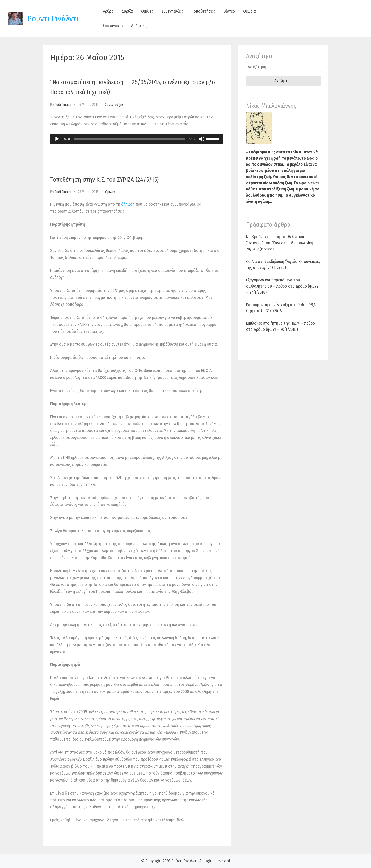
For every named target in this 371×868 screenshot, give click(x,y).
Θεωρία (250, 11)
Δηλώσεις (139, 26)
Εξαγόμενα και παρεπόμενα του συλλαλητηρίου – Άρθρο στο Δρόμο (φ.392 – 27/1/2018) (282, 286)
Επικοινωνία (113, 26)
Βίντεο (229, 11)
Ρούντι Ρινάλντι (53, 19)
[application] (137, 139)
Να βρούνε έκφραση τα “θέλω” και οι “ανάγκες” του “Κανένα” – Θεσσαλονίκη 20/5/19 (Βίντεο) (280, 243)
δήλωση (128, 204)
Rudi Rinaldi (63, 105)
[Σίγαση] (202, 139)
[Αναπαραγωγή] (57, 139)
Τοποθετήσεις (204, 11)
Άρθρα (108, 11)
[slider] (129, 139)
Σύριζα (127, 11)
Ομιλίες (147, 11)
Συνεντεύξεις (172, 11)
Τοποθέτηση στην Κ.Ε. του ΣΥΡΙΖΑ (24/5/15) (104, 180)
